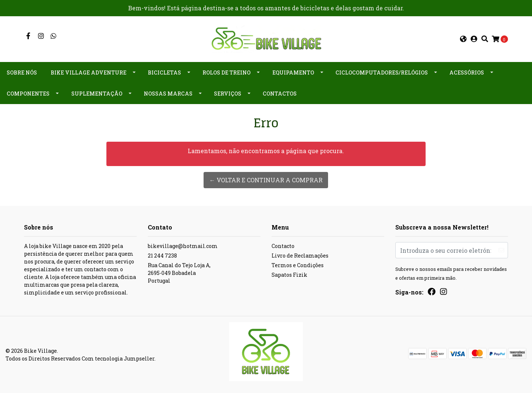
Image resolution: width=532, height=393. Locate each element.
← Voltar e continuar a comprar (266, 180)
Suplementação (97, 94)
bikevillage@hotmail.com (183, 246)
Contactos (280, 94)
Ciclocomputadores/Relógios (382, 73)
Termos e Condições (298, 265)
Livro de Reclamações (300, 256)
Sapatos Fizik (289, 275)
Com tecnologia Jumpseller (118, 358)
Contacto (283, 246)
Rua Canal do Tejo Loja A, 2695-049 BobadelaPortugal (179, 273)
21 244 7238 (162, 256)
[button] (463, 39)
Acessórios (467, 73)
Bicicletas (164, 73)
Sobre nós (22, 73)
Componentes (28, 94)
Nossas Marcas (168, 94)
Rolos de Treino (226, 73)
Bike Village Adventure (88, 73)
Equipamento (293, 73)
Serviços (228, 94)
